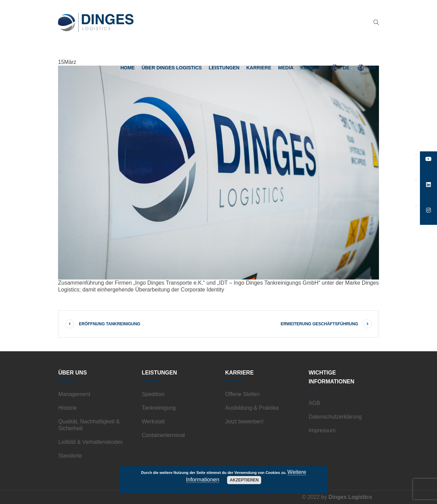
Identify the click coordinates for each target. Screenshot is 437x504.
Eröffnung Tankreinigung (110, 324)
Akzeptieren (244, 480)
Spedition (153, 394)
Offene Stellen (243, 394)
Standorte (70, 456)
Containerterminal (163, 435)
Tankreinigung (159, 408)
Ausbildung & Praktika (252, 408)
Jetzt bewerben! (245, 421)
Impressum (322, 430)
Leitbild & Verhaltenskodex (91, 442)
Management (74, 394)
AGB (314, 403)
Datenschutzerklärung (335, 417)
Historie (68, 408)
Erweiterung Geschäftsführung (319, 324)
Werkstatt (153, 421)
